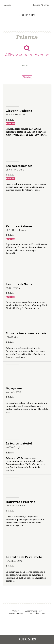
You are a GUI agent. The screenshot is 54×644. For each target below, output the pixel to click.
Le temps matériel (19, 443)
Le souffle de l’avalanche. (24, 557)
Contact (16, 611)
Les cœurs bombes (19, 166)
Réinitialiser (27, 77)
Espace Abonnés (41, 5)
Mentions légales (16, 613)
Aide (8, 5)
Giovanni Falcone (19, 111)
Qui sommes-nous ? (33, 611)
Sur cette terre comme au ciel (27, 333)
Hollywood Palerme (20, 502)
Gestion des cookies (37, 613)
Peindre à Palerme (19, 226)
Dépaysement (16, 388)
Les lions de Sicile (19, 284)
